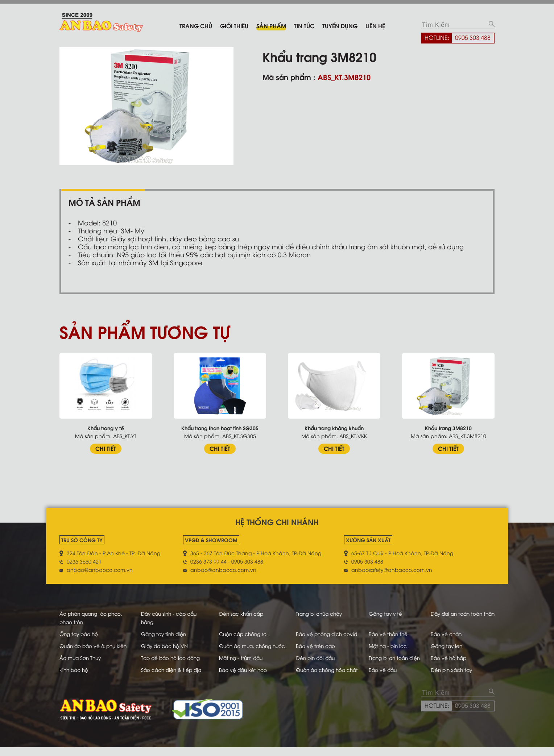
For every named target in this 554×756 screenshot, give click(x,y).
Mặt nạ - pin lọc (386, 646)
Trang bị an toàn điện (393, 666)
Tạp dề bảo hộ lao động (169, 666)
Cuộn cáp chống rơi (238, 634)
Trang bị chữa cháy (314, 613)
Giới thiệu (234, 26)
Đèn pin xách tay (453, 678)
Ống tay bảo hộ (80, 634)
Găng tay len (447, 646)
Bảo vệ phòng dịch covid (321, 634)
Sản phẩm (271, 26)
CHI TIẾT (106, 448)
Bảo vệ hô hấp (449, 666)
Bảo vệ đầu (380, 678)
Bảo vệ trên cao (309, 646)
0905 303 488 (473, 37)
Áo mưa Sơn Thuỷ (81, 666)
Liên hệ (375, 26)
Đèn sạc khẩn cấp (236, 613)
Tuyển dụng (340, 26)
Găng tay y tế (383, 613)
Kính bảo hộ (75, 678)
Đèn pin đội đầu (310, 666)
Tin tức (304, 26)
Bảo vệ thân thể (386, 634)
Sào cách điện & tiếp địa (170, 678)
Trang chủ (196, 26)
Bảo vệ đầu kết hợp (238, 678)
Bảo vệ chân (447, 634)
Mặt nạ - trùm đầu (236, 666)
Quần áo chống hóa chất (322, 678)
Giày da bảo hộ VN (163, 646)
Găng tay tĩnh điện (162, 634)
